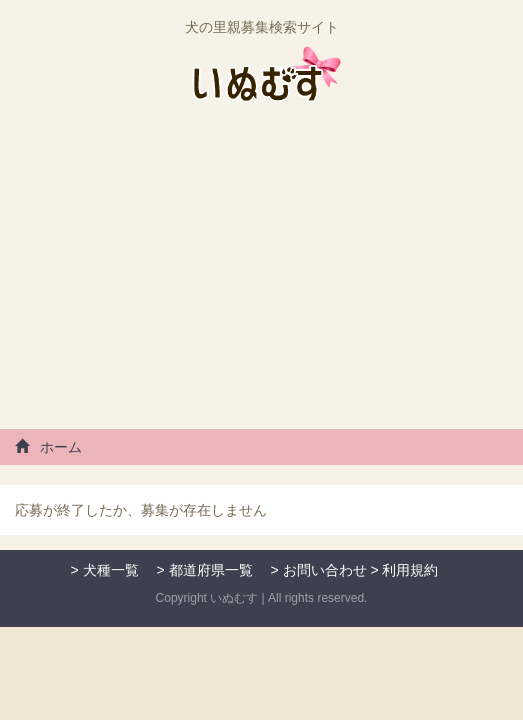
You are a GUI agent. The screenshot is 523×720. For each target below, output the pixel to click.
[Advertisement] (261, 274)
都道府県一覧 (211, 570)
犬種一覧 (111, 570)
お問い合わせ (325, 570)
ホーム (48, 447)
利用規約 (410, 570)
